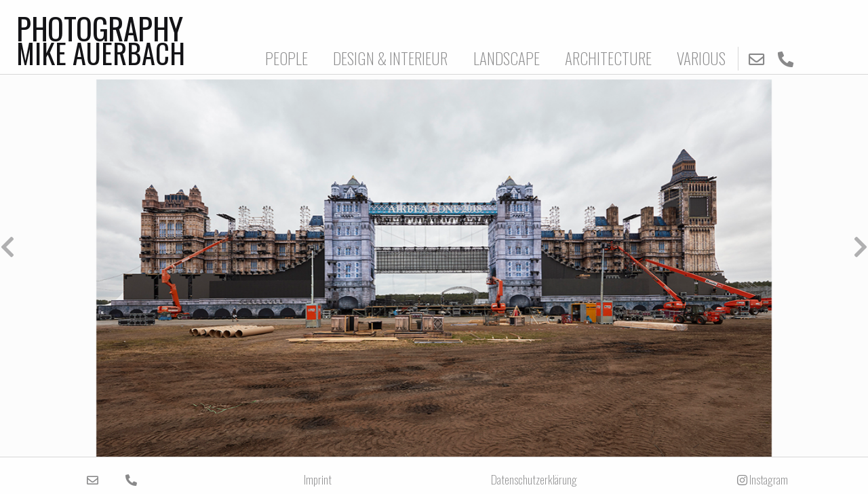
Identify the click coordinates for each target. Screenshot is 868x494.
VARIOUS (701, 58)
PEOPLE (287, 58)
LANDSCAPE (507, 58)
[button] (217, 247)
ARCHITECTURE (608, 58)
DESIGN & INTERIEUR (390, 58)
